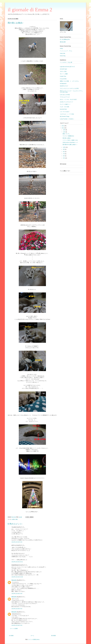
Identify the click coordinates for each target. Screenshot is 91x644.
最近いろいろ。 (67, 134)
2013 (63, 126)
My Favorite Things (65, 116)
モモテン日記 (63, 71)
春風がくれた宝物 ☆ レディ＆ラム (69, 81)
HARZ (61, 49)
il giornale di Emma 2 (30, 10)
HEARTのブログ (64, 86)
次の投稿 (11, 636)
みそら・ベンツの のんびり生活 (68, 99)
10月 (64, 147)
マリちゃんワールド (65, 97)
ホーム (32, 636)
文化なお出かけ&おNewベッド (70, 142)
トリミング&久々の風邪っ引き (70, 140)
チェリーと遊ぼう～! (65, 104)
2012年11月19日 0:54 (17, 625)
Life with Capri (63, 69)
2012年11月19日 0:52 (17, 609)
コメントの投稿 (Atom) (34, 639)
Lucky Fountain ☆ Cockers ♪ (67, 119)
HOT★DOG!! (63, 84)
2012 (63, 128)
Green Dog (63, 56)
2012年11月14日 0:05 (17, 542)
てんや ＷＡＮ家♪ (65, 107)
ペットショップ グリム (66, 51)
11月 (64, 132)
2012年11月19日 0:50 (17, 594)
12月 (64, 130)
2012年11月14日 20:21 (17, 562)
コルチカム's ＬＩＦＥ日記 (67, 114)
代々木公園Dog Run (65, 39)
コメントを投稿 (14, 629)
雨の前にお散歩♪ (67, 138)
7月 (64, 154)
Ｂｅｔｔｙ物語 (64, 74)
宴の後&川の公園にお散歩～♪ (70, 145)
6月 (64, 156)
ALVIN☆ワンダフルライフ (66, 102)
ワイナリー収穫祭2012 (68, 136)
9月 (64, 149)
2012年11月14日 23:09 (17, 577)
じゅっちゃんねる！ (65, 112)
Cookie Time (63, 76)
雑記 (17, 519)
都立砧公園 (63, 42)
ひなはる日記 (63, 79)
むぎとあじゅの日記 (65, 95)
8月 (64, 152)
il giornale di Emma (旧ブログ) (67, 67)
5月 (64, 158)
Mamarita (14, 580)
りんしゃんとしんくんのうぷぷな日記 (69, 88)
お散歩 (13, 519)
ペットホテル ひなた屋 (66, 62)
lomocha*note (63, 109)
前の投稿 (53, 636)
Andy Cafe (63, 53)
